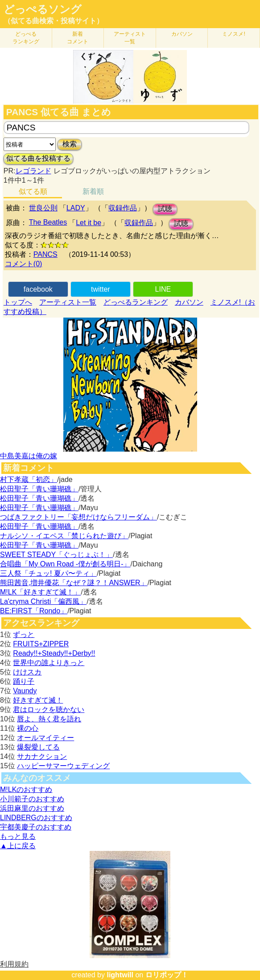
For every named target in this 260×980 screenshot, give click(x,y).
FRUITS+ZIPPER (41, 644)
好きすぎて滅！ (38, 700)
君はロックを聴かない (49, 710)
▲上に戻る (18, 846)
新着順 (93, 191)
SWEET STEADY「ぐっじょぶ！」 (56, 555)
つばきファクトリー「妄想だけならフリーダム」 (78, 517)
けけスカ (27, 672)
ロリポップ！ (167, 975)
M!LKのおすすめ (26, 789)
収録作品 (123, 208)
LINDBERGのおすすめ (36, 818)
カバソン (182, 34)
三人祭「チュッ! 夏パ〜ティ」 (48, 573)
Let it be (89, 223)
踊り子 (24, 681)
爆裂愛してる (38, 747)
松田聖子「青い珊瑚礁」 (39, 489)
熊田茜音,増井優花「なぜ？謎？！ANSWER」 (74, 583)
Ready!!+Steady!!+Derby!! (54, 653)
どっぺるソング (43, 9)
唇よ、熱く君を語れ (49, 719)
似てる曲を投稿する (38, 158)
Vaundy (25, 691)
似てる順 (33, 191)
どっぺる (26, 38)
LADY (76, 208)
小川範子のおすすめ (32, 799)
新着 (78, 38)
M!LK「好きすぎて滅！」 (40, 592)
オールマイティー (45, 738)
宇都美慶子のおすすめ (36, 827)
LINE (163, 289)
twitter (101, 289)
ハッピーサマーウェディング (63, 766)
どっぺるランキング (136, 302)
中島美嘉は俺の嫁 (29, 456)
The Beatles (48, 222)
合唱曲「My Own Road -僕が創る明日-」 (65, 564)
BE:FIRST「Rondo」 (34, 611)
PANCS (45, 254)
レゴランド (33, 171)
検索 (70, 144)
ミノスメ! (233, 34)
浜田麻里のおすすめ (32, 808)
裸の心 (28, 728)
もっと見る (18, 836)
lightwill (120, 975)
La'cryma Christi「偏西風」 (43, 601)
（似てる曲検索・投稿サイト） (54, 21)
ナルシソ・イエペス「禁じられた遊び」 (64, 536)
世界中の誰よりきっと (49, 663)
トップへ (18, 302)
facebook (38, 289)
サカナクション (42, 756)
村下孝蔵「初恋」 (29, 480)
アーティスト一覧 (68, 302)
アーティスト (130, 38)
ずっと (24, 634)
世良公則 (43, 208)
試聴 (165, 209)
